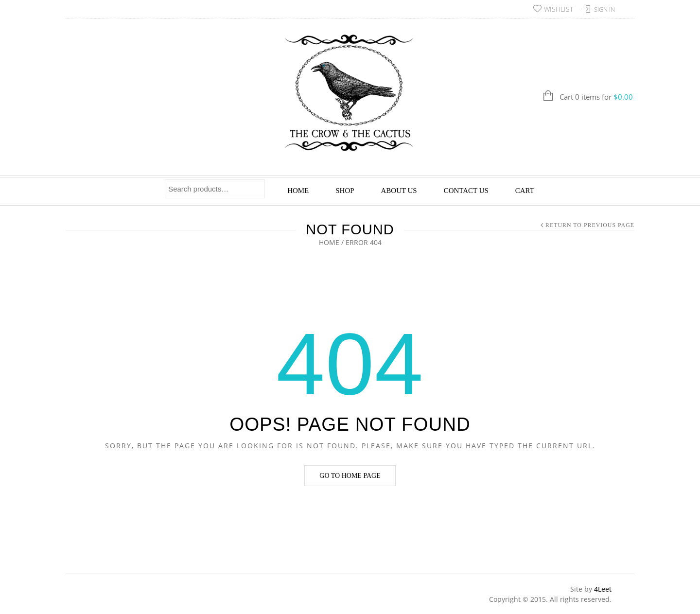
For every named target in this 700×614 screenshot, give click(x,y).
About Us (399, 191)
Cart (525, 191)
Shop (345, 191)
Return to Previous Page (590, 225)
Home (298, 191)
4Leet (603, 589)
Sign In (604, 9)
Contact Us (466, 191)
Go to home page (350, 476)
